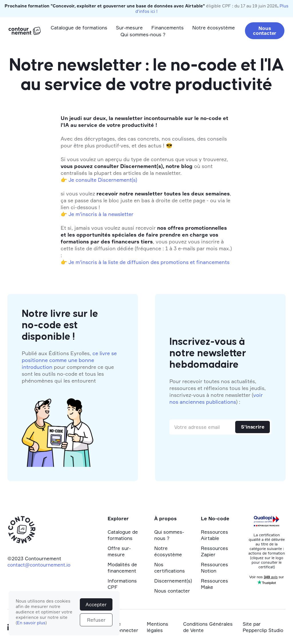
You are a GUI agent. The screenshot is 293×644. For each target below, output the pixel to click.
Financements (168, 28)
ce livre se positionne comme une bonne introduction (69, 360)
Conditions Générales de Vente (208, 627)
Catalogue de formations (79, 28)
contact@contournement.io (39, 565)
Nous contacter (265, 31)
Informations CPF (122, 584)
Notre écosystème (214, 28)
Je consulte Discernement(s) (103, 180)
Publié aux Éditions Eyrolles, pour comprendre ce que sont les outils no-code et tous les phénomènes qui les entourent (69, 367)
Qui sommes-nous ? (143, 34)
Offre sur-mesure (119, 551)
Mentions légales (158, 627)
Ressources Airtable (214, 535)
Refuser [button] (96, 620)
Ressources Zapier (214, 551)
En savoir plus (31, 623)
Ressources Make (214, 584)
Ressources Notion (214, 568)
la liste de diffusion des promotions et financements (166, 262)
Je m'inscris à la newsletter (101, 214)
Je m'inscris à (85, 262)
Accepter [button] (96, 604)
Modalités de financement (122, 568)
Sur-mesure (129, 28)
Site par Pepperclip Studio (263, 627)
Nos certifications (170, 568)
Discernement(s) (173, 581)
